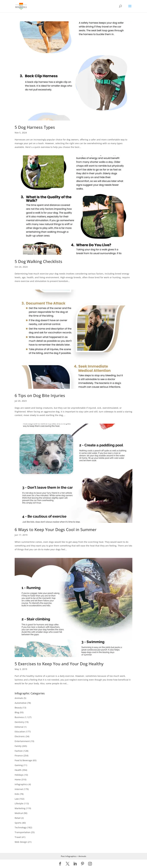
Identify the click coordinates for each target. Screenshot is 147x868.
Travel (18, 837)
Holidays (19, 775)
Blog (17, 712)
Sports (18, 823)
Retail (18, 818)
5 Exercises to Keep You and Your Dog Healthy (59, 664)
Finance (19, 756)
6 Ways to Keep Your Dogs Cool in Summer (56, 530)
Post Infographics (69, 856)
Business (19, 717)
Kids (17, 794)
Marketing (20, 808)
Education (20, 732)
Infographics (21, 784)
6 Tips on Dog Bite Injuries (40, 395)
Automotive (21, 703)
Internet (19, 789)
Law (17, 799)
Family (18, 746)
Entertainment (22, 741)
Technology (21, 827)
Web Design (21, 842)
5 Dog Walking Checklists (38, 261)
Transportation (22, 832)
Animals (19, 698)
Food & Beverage (23, 760)
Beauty (18, 708)
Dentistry (19, 722)
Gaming (19, 765)
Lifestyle (19, 803)
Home (18, 779)
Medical (19, 813)
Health (18, 770)
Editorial (19, 727)
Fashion (19, 751)
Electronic (20, 736)
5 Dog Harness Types (35, 127)
